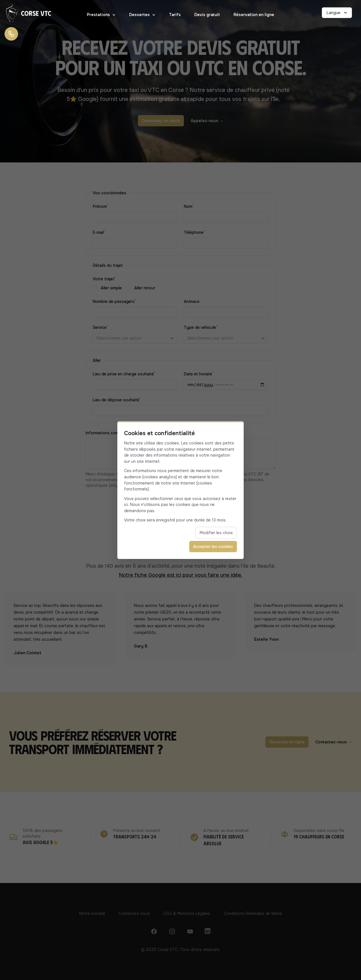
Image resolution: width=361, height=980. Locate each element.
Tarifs (175, 15)
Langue (337, 13)
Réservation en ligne (254, 15)
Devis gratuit (207, 15)
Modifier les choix (216, 533)
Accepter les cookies (213, 547)
